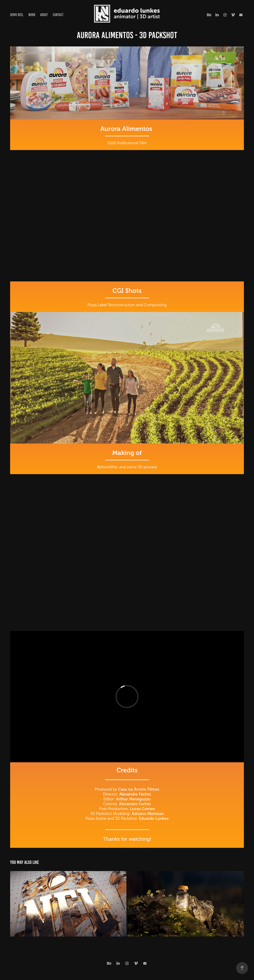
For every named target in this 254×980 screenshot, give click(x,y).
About (44, 15)
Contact (58, 15)
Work (32, 15)
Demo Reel (17, 15)
